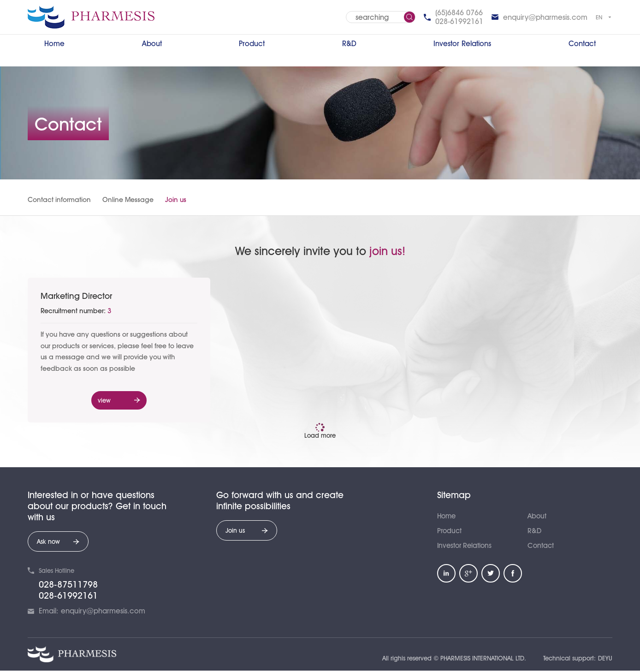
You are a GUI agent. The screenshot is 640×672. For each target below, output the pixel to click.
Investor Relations (462, 44)
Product (252, 44)
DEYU (605, 660)
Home (54, 44)
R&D (349, 44)
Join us (176, 200)
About (152, 44)
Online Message (128, 200)
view (119, 401)
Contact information (59, 200)
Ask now (58, 543)
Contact (582, 44)
